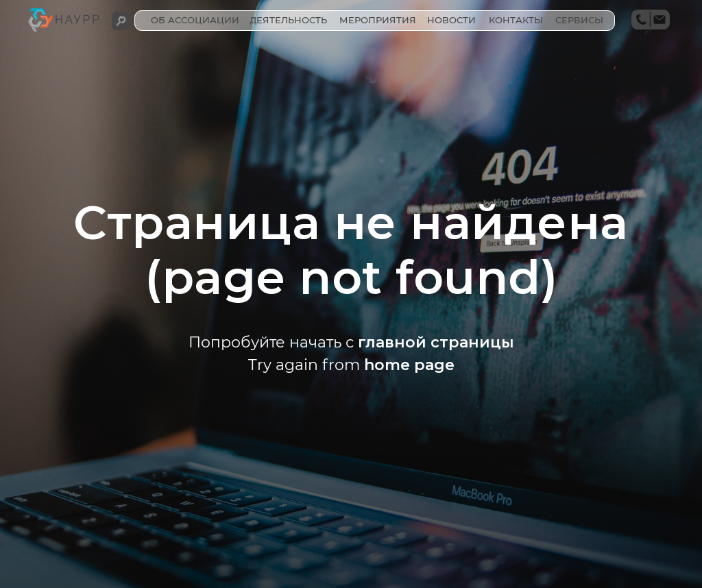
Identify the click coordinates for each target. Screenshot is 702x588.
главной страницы (436, 342)
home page (409, 365)
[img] (121, 21)
